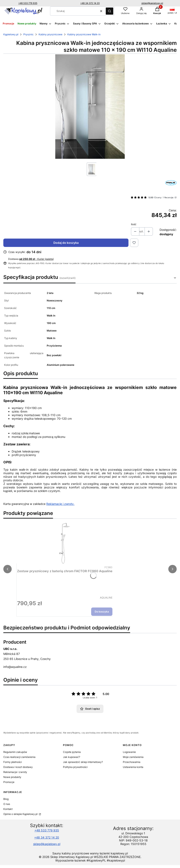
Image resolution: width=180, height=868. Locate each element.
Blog (6, 799)
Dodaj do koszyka (66, 243)
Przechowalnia (132, 762)
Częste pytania (72, 752)
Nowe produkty (12, 777)
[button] (110, 11)
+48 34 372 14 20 (90, 3)
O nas (7, 804)
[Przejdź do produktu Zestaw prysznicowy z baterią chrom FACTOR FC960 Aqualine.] (65, 543)
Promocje (9, 782)
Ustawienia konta (133, 767)
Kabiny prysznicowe (50, 34)
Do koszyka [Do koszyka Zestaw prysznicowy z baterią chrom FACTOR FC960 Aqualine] (102, 612)
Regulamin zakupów (15, 752)
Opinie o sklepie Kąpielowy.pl (21, 814)
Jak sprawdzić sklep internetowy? (83, 762)
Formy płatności (13, 762)
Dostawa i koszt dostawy (18, 767)
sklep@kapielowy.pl (152, 3)
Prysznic (28, 34)
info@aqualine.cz (15, 667)
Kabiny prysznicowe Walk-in (84, 34)
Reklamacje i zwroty (15, 772)
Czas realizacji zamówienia (19, 757)
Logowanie (129, 752)
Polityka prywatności (75, 767)
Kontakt (8, 809)
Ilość (134, 224)
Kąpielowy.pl (11, 34)
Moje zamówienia (133, 757)
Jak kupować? (72, 757)
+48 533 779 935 (28, 3)
